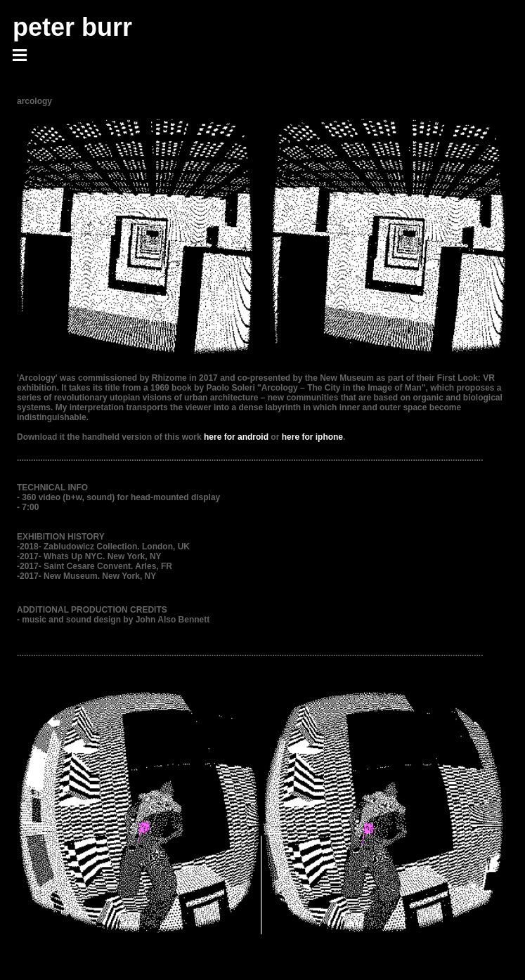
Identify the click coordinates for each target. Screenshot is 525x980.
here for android (236, 437)
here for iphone (312, 437)
